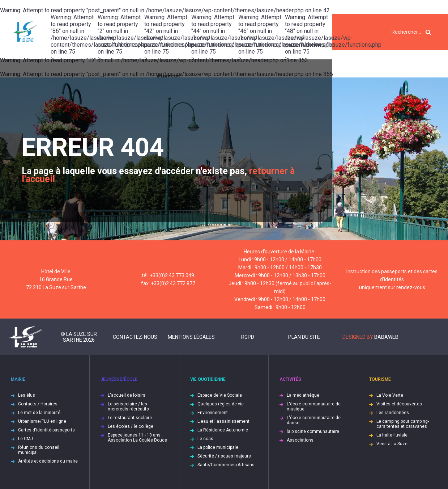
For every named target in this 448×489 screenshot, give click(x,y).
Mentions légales (191, 337)
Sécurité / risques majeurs (224, 456)
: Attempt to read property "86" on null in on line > (74, 32)
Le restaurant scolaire (130, 418)
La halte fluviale (392, 435)
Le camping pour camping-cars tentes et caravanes (403, 424)
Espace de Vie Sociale (220, 395)
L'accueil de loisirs (127, 395)
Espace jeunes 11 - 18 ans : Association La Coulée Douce (137, 438)
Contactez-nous (135, 337)
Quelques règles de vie (221, 404)
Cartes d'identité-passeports (46, 430)
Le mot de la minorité (39, 413)
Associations (300, 440)
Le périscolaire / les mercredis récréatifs (128, 406)
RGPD (248, 337)
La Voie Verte (390, 395)
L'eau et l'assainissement (223, 421)
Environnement (213, 413)
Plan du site (304, 337)
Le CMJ (25, 439)
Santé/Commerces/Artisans (226, 465)
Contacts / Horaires (38, 404)
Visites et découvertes (399, 404)
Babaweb (386, 337)
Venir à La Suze (392, 444)
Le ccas (205, 439)
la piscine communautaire (313, 431)
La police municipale (218, 447)
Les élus (27, 395)
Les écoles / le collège (131, 426)
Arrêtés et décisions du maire (48, 461)
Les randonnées (393, 413)
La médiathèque (303, 395)
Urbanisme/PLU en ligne (42, 421)
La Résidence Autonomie (223, 430)
